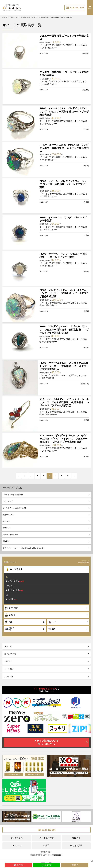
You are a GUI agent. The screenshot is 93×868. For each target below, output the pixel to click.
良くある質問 (76, 845)
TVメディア (17, 845)
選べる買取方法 (10, 654)
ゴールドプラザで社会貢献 (13, 495)
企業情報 (6, 521)
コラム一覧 (9, 676)
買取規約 (6, 541)
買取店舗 (76, 838)
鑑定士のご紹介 (9, 515)
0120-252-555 (75, 8)
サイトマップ (8, 501)
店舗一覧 (8, 646)
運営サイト (7, 528)
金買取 (46, 845)
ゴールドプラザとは (12, 487)
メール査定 (9, 669)
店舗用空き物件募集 (10, 535)
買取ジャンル (17, 838)
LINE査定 (8, 661)
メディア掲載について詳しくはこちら (46, 742)
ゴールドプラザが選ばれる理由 (15, 508)
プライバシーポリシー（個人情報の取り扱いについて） (24, 548)
